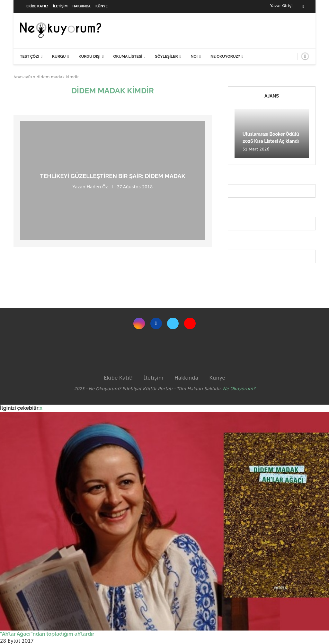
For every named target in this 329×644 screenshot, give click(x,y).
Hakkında (81, 6)
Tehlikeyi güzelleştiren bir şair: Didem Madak (112, 176)
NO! (194, 56)
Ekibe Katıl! (37, 6)
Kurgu (59, 56)
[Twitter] (173, 323)
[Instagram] (139, 323)
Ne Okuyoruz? (225, 56)
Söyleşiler (167, 56)
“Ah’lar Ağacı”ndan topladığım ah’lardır (47, 634)
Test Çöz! (30, 56)
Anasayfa (23, 77)
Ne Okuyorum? (239, 389)
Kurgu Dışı (89, 56)
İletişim (60, 6)
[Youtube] (190, 323)
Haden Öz (97, 187)
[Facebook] (303, 6)
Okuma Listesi (128, 56)
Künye (102, 6)
